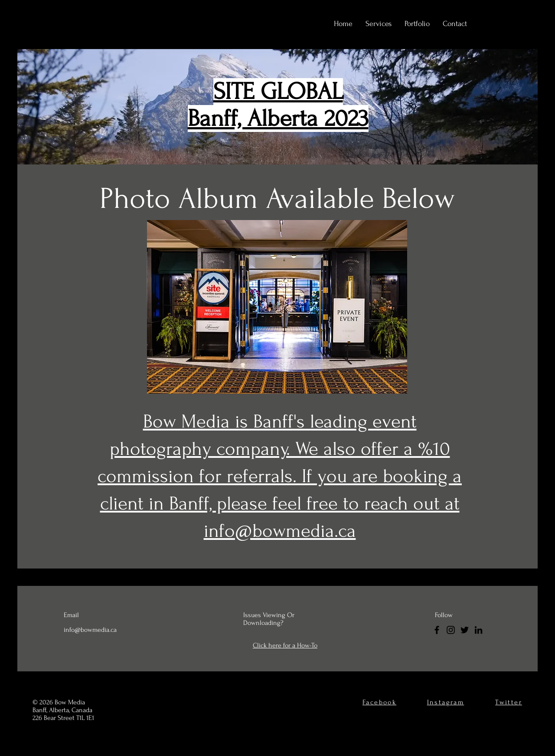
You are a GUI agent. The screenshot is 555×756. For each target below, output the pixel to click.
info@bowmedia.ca (90, 630)
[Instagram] (451, 630)
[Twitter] (465, 630)
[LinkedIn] (478, 630)
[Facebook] (437, 630)
